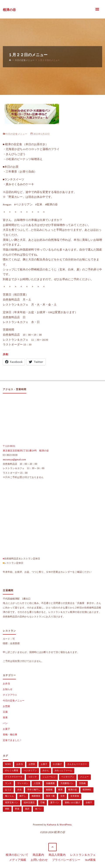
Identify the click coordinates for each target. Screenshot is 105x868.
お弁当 (6, 683)
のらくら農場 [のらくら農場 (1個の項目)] (12, 770)
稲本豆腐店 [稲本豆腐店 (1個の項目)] (29, 802)
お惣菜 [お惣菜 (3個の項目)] (32, 764)
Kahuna (51, 824)
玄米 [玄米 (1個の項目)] (63, 796)
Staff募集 (90, 860)
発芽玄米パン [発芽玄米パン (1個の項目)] (12, 802)
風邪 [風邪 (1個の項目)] (27, 809)
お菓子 (6, 729)
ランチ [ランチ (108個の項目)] (8, 783)
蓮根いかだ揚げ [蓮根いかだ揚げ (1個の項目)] (72, 802)
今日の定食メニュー (25, 60)
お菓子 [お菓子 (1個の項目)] (44, 764)
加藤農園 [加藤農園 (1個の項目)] (50, 783)
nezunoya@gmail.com (14, 460)
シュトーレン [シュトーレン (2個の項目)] (49, 777)
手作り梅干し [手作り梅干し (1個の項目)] (34, 790)
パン (5, 723)
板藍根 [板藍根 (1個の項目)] (49, 790)
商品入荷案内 (57, 855)
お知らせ (8, 689)
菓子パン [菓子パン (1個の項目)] (55, 802)
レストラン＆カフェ (83, 855)
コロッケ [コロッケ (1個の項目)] (32, 777)
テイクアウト (10, 695)
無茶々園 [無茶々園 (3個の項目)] (50, 796)
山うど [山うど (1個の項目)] (8, 790)
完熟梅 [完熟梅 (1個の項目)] (82, 783)
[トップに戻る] (52, 847)
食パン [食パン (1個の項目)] (38, 809)
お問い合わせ (39, 860)
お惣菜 (6, 706)
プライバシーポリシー (66, 860)
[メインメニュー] (97, 9)
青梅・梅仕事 (10, 735)
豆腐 (5, 712)
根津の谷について (17, 855)
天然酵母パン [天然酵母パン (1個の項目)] (67, 783)
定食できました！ (12, 740)
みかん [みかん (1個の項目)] (46, 770)
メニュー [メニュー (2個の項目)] (84, 777)
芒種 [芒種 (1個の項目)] (42, 802)
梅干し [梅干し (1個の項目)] (23, 796)
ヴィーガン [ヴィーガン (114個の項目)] (23, 783)
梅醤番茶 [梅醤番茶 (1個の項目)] (36, 796)
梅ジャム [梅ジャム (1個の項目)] (9, 796)
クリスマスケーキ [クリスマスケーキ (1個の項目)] (14, 777)
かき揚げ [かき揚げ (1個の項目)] (57, 764)
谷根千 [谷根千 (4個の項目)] (89, 802)
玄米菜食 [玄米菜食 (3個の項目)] (75, 796)
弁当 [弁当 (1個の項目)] (19, 790)
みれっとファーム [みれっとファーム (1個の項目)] (63, 770)
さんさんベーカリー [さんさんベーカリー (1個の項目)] (77, 764)
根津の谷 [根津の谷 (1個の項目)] (73, 790)
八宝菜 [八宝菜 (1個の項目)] (37, 783)
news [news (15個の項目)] (8, 764)
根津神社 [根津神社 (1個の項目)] (87, 790)
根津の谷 (9, 9)
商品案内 (38, 855)
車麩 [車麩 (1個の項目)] (7, 809)
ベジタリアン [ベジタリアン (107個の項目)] (68, 777)
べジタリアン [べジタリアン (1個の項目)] (30, 770)
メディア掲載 (18, 860)
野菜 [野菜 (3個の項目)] (17, 809)
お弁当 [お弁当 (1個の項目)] (20, 764)
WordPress (65, 824)
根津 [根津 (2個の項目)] (60, 790)
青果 (5, 718)
